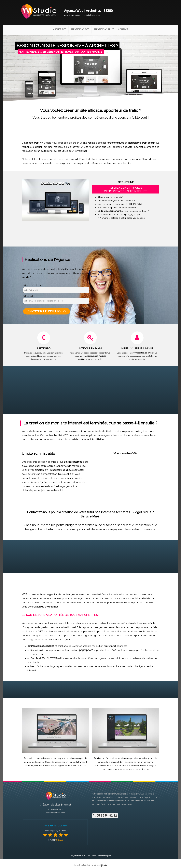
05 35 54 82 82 (105, 815)
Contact (123, 29)
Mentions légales (104, 856)
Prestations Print (104, 29)
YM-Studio (82, 856)
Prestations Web (80, 29)
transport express (46, 766)
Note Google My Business (55, 831)
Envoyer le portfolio (47, 311)
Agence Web (60, 29)
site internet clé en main (119, 801)
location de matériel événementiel (130, 766)
